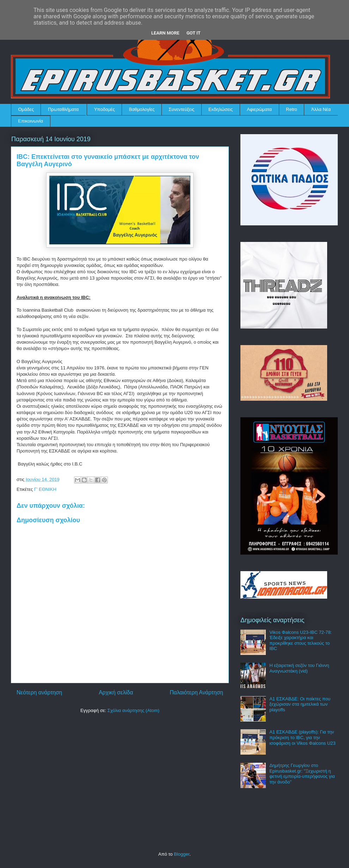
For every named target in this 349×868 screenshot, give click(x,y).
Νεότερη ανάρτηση (39, 692)
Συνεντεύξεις (182, 109)
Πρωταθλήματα (63, 109)
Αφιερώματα (259, 109)
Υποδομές (105, 109)
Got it (194, 33)
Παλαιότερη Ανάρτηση (196, 692)
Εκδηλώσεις (221, 109)
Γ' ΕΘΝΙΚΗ (45, 489)
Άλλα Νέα (321, 109)
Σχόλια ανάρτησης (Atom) (133, 710)
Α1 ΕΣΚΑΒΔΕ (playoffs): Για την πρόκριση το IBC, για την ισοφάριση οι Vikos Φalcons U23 (302, 737)
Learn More (165, 33)
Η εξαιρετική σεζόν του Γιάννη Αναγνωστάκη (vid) (299, 668)
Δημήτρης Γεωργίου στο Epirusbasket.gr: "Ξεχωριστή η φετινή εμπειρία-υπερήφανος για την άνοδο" (302, 774)
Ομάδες (26, 109)
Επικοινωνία (31, 121)
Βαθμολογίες (142, 109)
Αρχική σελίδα (116, 692)
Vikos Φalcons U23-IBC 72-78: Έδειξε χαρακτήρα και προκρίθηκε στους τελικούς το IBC (301, 641)
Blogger (182, 854)
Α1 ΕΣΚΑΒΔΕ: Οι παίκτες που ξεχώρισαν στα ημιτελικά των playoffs (300, 704)
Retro (292, 109)
